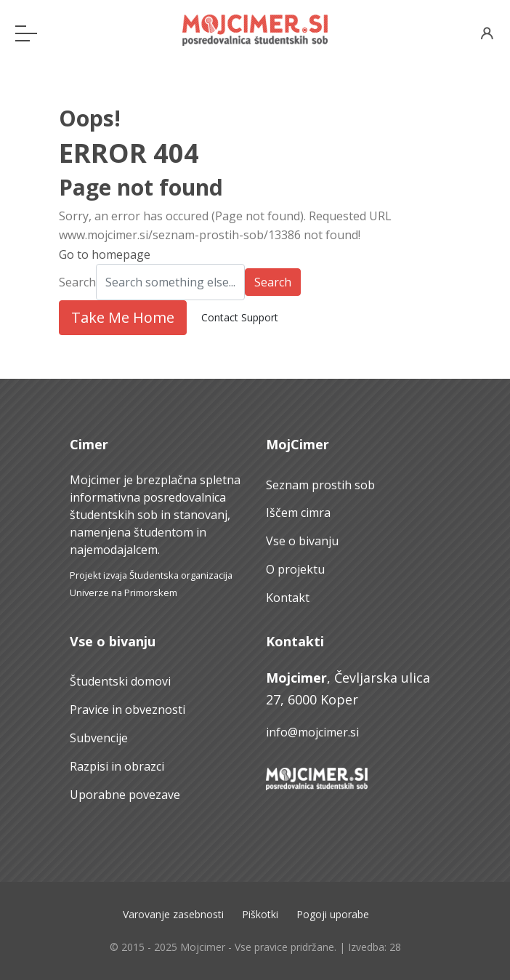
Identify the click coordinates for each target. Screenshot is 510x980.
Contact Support (240, 317)
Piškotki (260, 914)
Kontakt (288, 598)
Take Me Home (123, 317)
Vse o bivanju (302, 541)
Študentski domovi (120, 681)
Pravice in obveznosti (127, 710)
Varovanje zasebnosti (173, 914)
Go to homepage (105, 254)
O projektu (295, 569)
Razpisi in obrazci (117, 766)
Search (77, 282)
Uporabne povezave (125, 795)
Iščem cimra (298, 513)
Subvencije (99, 738)
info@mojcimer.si (312, 732)
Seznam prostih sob (320, 485)
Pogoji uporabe (333, 914)
